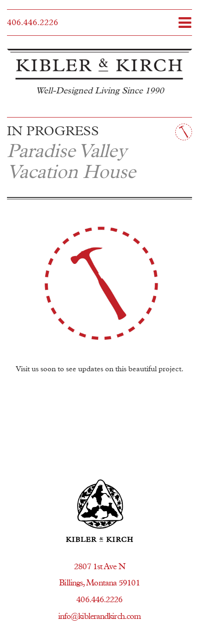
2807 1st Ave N (99, 567)
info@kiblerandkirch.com (99, 617)
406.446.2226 (33, 23)
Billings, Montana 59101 (99, 583)
